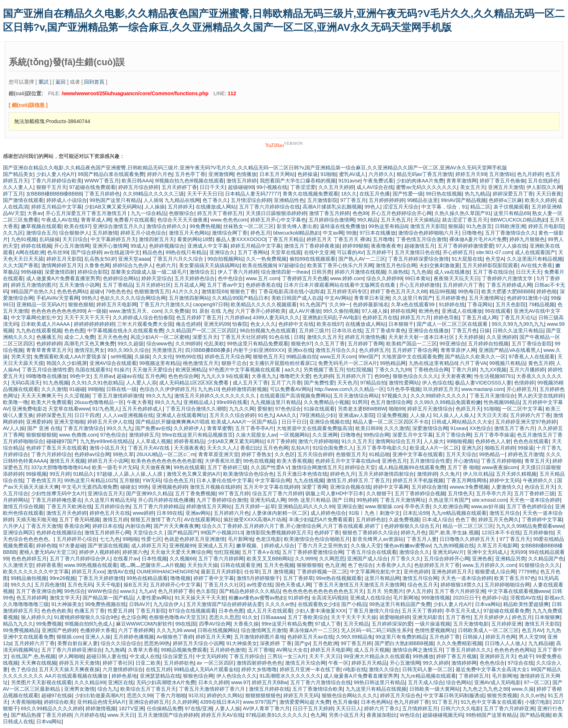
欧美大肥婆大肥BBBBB (508, 291)
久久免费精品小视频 (326, 402)
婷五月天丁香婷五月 (220, 213)
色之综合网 (134, 617)
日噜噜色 (472, 233)
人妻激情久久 (506, 487)
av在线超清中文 (122, 252)
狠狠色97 (301, 344)
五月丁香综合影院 (532, 344)
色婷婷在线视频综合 (59, 533)
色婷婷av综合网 (92, 454)
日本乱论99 (416, 513)
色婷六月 (166, 265)
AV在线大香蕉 (537, 265)
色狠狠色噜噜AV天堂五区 (177, 617)
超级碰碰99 (241, 187)
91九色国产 (313, 304)
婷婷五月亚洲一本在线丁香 (310, 669)
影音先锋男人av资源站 (378, 539)
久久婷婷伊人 (189, 428)
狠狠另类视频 (502, 695)
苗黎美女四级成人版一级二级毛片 (149, 272)
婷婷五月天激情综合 (430, 409)
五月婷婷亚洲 (506, 624)
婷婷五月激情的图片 (34, 285)
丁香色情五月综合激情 (421, 239)
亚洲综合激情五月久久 (118, 226)
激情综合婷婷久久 (167, 226)
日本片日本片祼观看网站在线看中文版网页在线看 (340, 285)
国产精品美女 (18, 174)
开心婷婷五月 (458, 252)
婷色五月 (260, 233)
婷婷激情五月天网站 (209, 506)
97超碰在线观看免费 (506, 611)
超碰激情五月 (419, 246)
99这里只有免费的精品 (401, 637)
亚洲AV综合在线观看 (113, 363)
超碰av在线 (130, 376)
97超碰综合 (292, 265)
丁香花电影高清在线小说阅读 (291, 291)
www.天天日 (121, 715)
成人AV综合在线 (375, 187)
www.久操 (523, 689)
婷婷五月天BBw (270, 682)
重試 (43, 82)
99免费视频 (49, 624)
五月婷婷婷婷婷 (387, 200)
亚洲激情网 (221, 174)
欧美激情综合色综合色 (248, 474)
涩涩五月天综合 (401, 207)
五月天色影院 (511, 304)
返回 (60, 82)
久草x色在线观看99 (413, 304)
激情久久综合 (384, 669)
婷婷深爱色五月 (54, 415)
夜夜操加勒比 (382, 715)
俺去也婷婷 (188, 324)
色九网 (318, 715)
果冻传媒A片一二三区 (314, 630)
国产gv (302, 643)
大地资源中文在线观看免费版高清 (314, 428)
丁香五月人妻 (422, 539)
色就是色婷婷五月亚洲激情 (195, 539)
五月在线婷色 (543, 181)
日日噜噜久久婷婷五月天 (468, 539)
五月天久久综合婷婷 (232, 415)
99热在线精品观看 (147, 578)
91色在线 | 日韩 (286, 337)
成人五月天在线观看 (270, 611)
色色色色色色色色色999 (58, 311)
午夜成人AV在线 (60, 220)
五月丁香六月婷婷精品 (158, 506)
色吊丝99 (58, 252)
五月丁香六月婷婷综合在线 (270, 207)
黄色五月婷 (541, 363)
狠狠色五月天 (268, 357)
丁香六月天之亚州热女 (323, 546)
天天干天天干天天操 (354, 617)
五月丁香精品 (118, 285)
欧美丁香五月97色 (515, 578)
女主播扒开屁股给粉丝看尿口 (282, 363)
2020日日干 (466, 598)
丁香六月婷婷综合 (51, 454)
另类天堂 (21, 357)
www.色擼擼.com (78, 435)
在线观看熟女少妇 (318, 604)
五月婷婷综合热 (112, 506)
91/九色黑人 (106, 409)
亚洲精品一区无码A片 (41, 304)
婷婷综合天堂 (360, 467)
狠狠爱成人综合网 (495, 572)
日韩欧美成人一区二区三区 (488, 630)
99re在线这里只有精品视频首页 (197, 435)
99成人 (138, 246)
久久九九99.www (176, 630)
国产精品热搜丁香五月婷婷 (41, 715)
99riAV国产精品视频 (463, 200)
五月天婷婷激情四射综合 (386, 474)
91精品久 (84, 474)
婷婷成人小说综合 (67, 200)
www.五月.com (263, 278)
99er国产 (368, 357)
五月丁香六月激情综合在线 (321, 682)
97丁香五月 (353, 200)
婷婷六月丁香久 (382, 708)
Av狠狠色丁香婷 (175, 637)
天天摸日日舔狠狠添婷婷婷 (276, 213)
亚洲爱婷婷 (39, 422)
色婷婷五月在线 (380, 317)
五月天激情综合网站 (356, 396)
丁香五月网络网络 (467, 480)
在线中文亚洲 (319, 252)
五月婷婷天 (180, 207)
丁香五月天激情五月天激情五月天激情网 (359, 585)
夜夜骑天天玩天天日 (456, 278)
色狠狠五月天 (351, 454)
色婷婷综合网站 (121, 278)
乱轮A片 (300, 448)
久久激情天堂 (18, 565)
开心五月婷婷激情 (419, 285)
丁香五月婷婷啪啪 (501, 461)
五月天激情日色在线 (417, 252)
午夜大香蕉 (139, 402)
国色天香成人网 (293, 585)
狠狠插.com (70, 637)
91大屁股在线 (467, 259)
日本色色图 (231, 611)
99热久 (89, 298)
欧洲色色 (429, 311)
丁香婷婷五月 (474, 676)
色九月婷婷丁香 (176, 591)
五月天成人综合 (426, 682)
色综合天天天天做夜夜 (183, 220)
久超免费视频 (404, 519)
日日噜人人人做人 (505, 643)
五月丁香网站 (253, 252)
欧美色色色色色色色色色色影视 (167, 461)
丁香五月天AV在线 (150, 448)
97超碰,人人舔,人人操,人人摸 (130, 474)
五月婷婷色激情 (227, 650)
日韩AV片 (140, 604)
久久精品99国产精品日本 (240, 298)
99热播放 (423, 656)
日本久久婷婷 (213, 682)
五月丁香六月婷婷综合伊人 (80, 559)
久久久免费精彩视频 (459, 643)
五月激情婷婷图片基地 (259, 637)
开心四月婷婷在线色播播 (166, 500)
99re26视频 (63, 578)
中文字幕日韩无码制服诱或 (454, 695)
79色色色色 (118, 291)
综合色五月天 (423, 585)
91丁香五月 (445, 702)
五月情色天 (460, 493)
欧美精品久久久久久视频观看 (264, 304)
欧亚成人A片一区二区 (434, 448)
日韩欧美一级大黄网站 (435, 689)
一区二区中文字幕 (522, 409)
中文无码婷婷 (211, 656)
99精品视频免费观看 (184, 650)
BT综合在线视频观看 (192, 611)
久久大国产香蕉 (21, 265)
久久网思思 (332, 559)
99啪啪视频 (460, 441)
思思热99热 (157, 643)
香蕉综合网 (77, 526)
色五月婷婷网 (32, 598)
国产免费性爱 (319, 383)
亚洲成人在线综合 (370, 598)
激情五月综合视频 (23, 506)
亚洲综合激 (350, 506)
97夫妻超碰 (72, 546)
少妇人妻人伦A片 (56, 174)
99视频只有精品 (507, 363)
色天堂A (495, 259)
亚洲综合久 (222, 252)
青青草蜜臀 (220, 428)
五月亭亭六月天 (494, 493)
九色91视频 (24, 239)
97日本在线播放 (377, 233)
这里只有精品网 (382, 578)
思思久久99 (140, 695)
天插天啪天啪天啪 (36, 519)
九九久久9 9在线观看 (225, 376)
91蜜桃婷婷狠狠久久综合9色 (86, 617)
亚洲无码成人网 (268, 500)
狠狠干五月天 (51, 187)
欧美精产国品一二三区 (412, 344)
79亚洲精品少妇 (318, 415)
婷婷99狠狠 (355, 246)
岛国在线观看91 (93, 370)
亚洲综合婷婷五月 (149, 702)
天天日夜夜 (549, 194)
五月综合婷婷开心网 (447, 559)
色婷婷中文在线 (296, 324)
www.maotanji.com (482, 389)
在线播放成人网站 (216, 207)
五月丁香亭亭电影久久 (382, 448)
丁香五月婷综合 (247, 656)
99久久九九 (159, 396)
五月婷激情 (105, 233)
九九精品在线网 (182, 200)
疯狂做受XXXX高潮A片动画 (255, 519)
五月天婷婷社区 (153, 285)
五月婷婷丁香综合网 (415, 350)
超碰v (96, 291)
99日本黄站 (418, 278)
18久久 (349, 194)
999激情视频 (436, 598)
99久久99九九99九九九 (518, 324)
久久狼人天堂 (366, 546)
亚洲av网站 (198, 513)
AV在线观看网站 (202, 519)
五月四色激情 (50, 585)
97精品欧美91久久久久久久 (277, 715)
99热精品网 (393, 363)
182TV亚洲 (131, 708)
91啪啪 (329, 174)
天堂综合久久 (149, 533)
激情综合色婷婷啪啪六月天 (429, 233)
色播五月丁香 (89, 611)
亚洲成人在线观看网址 (181, 415)
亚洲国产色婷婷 (59, 630)
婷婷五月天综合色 (400, 695)
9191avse (349, 181)
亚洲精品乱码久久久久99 (306, 506)
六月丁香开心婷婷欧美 (260, 311)
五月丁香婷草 (298, 578)
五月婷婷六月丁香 (463, 285)
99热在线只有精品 (186, 252)
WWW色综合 (103, 591)
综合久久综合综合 (121, 643)
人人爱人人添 (141, 383)
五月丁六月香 (286, 383)
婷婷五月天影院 (64, 259)
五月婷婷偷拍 (538, 533)
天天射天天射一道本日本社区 (422, 337)
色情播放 (246, 174)
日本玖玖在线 (347, 331)
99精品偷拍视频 (29, 578)
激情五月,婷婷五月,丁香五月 (358, 480)
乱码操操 (50, 239)
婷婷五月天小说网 (108, 461)
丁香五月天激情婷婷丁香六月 (213, 689)
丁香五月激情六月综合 (374, 611)
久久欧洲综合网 (451, 506)
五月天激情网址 (486, 298)
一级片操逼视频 (433, 624)
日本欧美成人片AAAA (46, 324)
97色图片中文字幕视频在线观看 (245, 370)
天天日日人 (348, 708)
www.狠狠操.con (384, 506)
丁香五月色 (464, 331)
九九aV (147, 591)
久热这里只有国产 (449, 500)
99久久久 (21, 585)
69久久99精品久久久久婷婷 (52, 708)
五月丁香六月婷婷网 (221, 559)
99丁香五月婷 (234, 493)
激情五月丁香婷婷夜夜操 (312, 246)
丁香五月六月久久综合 (179, 259)
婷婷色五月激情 (526, 454)
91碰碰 (77, 389)
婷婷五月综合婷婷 (138, 187)
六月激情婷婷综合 (123, 669)
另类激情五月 (167, 350)
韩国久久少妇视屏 (67, 363)
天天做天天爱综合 (153, 370)
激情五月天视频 (67, 461)
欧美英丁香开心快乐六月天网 (340, 265)
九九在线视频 (309, 480)
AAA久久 (287, 415)
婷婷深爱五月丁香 (513, 194)
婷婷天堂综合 (156, 278)
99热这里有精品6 (388, 226)
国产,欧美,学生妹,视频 (454, 533)
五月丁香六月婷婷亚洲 (460, 591)
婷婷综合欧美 (59, 702)
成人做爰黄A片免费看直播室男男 (63, 278)
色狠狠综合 (181, 213)
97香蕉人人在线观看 (532, 357)
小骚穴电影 (538, 702)
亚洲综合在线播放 (429, 331)
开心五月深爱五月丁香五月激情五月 (87, 213)
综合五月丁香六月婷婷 (277, 493)
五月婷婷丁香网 (366, 344)
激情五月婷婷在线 (269, 689)
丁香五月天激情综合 (492, 396)
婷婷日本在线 (108, 526)
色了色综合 (360, 565)
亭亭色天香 (417, 506)
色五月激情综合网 (391, 402)
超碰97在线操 (57, 695)
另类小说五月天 (346, 715)
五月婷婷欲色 (179, 663)
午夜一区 (338, 663)
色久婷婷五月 (374, 350)
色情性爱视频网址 (435, 630)
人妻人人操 (227, 708)
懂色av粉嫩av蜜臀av (407, 546)
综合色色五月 (179, 480)
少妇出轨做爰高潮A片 (99, 695)
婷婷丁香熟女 (256, 454)
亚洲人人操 (98, 637)
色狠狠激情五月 (152, 291)
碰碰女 (128, 487)
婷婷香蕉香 (49, 565)
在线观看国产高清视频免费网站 (295, 396)
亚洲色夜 (482, 559)
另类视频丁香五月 (323, 370)
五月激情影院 (322, 200)
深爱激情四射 (60, 272)
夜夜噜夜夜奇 (386, 246)
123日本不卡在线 (501, 533)
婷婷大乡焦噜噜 (259, 669)
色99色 (382, 376)
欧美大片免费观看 (51, 402)
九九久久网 (242, 409)
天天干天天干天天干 (87, 317)
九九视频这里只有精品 (276, 402)
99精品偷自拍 (302, 357)
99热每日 (468, 291)
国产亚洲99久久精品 (149, 493)
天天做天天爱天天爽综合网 (181, 552)
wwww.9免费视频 (469, 487)
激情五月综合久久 (336, 350)
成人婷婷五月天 (149, 546)
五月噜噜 (383, 239)
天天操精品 (426, 220)
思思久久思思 (224, 617)
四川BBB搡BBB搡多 (208, 350)
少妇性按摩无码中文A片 (58, 493)
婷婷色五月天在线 (110, 513)
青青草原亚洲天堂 (218, 454)
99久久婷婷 (436, 663)
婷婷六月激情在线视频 (360, 272)
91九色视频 (56, 383)
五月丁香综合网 (453, 435)
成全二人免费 (79, 337)
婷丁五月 (13, 194)
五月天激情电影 (471, 624)
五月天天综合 (461, 454)
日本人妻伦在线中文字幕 (224, 480)
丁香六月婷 (464, 370)
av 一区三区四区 (215, 663)
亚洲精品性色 (289, 200)
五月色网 (155, 376)
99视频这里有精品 (160, 363)
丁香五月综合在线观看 (371, 552)
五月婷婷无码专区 (347, 291)
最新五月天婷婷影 (221, 572)
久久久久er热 (280, 604)
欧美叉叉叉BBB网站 (270, 559)
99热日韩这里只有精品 (380, 682)
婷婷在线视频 (36, 246)
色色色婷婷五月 (29, 559)
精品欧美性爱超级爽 (526, 604)
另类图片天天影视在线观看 (41, 682)
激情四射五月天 (156, 239)
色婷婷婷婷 (49, 344)
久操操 (142, 357)
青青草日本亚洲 (372, 298)
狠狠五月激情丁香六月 (156, 519)
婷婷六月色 (160, 174)
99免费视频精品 (21, 630)
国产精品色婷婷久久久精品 (250, 591)
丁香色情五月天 (44, 480)
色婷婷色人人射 (493, 441)
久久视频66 (183, 559)
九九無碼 (115, 650)
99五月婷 (60, 474)
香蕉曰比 (250, 448)
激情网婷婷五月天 (62, 265)
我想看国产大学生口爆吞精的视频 (298, 181)
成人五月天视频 (372, 650)
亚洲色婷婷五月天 (452, 572)
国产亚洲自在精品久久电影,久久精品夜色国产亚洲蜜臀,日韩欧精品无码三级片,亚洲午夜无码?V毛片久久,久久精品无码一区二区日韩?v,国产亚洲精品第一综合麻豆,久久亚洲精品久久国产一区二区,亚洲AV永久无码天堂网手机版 (255, 168)
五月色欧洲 (325, 643)
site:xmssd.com (489, 500)
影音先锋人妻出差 (297, 226)
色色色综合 (492, 663)
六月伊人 (13, 526)
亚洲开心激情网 (110, 246)
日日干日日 (294, 422)
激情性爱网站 (404, 383)
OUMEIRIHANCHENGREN (167, 572)
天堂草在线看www (69, 409)
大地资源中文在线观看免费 (412, 357)
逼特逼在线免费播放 (343, 226)
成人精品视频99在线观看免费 (412, 467)
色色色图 (74, 331)
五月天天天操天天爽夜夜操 (69, 669)
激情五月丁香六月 (514, 428)
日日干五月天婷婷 (313, 708)
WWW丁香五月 (102, 181)
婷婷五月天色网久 (498, 519)
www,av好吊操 (487, 506)
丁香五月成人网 (479, 317)
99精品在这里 (423, 200)
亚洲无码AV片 (448, 552)
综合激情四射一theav (285, 272)
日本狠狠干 (401, 324)
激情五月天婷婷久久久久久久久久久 (216, 396)
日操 (485, 331)
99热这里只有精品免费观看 (258, 344)
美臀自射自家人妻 (78, 643)
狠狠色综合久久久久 (415, 376)
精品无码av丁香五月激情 (425, 174)
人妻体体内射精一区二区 (280, 513)
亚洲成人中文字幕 (208, 246)
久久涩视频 (77, 396)
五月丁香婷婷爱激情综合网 (313, 552)
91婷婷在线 (452, 304)
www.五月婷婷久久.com (489, 565)
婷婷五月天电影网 (117, 304)
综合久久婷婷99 (384, 278)
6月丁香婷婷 (281, 441)
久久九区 (13, 233)
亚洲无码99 (217, 324)
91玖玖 (196, 695)
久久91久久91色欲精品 (97, 383)
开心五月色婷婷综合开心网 (401, 213)
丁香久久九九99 (393, 370)
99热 (143, 487)
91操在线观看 (319, 409)
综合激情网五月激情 (264, 630)
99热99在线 (189, 357)
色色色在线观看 (531, 441)
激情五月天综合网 (305, 663)
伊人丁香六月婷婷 (238, 272)
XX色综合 (481, 428)
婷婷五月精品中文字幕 (57, 207)
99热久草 (123, 454)
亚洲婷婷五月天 (497, 656)
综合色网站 (459, 682)
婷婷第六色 (135, 552)
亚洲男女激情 (79, 689)
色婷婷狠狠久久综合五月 (412, 526)
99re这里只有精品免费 (287, 624)
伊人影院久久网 (544, 187)
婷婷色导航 (446, 317)
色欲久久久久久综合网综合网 (133, 298)
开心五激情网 (405, 663)
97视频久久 (395, 396)
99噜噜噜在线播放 (47, 376)
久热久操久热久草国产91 (463, 213)
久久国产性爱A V (270, 467)
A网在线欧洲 (30, 252)
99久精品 (368, 220)
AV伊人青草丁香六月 (267, 708)
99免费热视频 (205, 226)
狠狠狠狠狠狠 (41, 435)
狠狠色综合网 (198, 676)
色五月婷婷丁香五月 (199, 317)
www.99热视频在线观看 (91, 565)
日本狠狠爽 (547, 617)
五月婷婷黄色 (451, 298)
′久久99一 (339, 304)
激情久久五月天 (325, 337)
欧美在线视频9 (259, 265)
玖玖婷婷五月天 (441, 389)
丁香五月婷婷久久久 (468, 650)
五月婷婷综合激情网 (331, 220)
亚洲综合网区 (18, 533)
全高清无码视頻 (329, 598)
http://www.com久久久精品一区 (349, 389)
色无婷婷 (323, 376)
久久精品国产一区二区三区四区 (201, 331)
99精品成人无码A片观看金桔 (206, 669)
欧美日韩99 (368, 428)
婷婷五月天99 (471, 174)
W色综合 (410, 715)
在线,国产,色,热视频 (33, 656)
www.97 (240, 682)
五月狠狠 (129, 480)
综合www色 (159, 344)
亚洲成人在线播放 (462, 311)
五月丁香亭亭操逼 (494, 435)
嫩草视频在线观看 (41, 226)
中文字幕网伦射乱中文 (36, 317)
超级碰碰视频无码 (443, 715)
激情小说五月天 (107, 448)
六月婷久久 (381, 174)
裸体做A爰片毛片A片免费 (478, 239)
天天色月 (347, 383)
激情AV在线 (121, 572)
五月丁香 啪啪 (463, 467)
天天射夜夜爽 (456, 376)
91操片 (122, 370)
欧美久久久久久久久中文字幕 (36, 572)
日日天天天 (529, 272)
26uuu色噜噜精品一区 (99, 402)
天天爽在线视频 (39, 663)
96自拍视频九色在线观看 (268, 331)
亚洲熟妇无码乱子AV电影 (331, 317)
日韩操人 (473, 637)
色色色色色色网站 (514, 650)
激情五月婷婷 (242, 181)
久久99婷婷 (188, 344)
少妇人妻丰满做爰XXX (320, 611)
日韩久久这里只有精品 (518, 331)
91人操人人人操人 (454, 415)
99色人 (372, 207)
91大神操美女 (67, 604)
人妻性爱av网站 (154, 598)
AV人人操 (14, 428)
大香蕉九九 (264, 376)
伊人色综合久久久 (237, 676)
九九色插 (421, 272)
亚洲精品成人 (199, 402)
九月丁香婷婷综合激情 (222, 500)
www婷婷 (143, 513)
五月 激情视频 (278, 572)
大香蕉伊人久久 (394, 565)
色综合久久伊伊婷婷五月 (167, 389)
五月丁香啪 (261, 650)
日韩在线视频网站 (218, 630)
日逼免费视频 (392, 415)
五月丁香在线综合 (493, 272)
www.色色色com (229, 220)
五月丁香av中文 (225, 285)
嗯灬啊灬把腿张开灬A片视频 (152, 565)
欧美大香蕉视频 (295, 461)
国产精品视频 (535, 715)
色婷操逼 (308, 174)
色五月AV (532, 630)
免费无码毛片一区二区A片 (348, 363)
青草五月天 (537, 461)
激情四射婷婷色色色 (259, 663)
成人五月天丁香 (250, 383)
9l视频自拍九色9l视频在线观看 (189, 181)
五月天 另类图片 (385, 591)
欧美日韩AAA (137, 181)
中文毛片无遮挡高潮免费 (89, 487)
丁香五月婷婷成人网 (509, 285)
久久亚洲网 (325, 435)
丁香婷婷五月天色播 (305, 278)
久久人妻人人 (18, 187)
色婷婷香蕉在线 (263, 285)
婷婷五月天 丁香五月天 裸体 (338, 239)
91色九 (266, 415)
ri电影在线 (355, 669)
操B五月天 (135, 585)
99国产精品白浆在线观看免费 (111, 174)
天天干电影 (108, 585)
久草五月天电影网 (497, 546)
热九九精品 (477, 194)
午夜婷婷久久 (539, 480)
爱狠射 (265, 409)
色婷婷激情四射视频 (244, 389)
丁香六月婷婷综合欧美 (57, 181)
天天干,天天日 (325, 656)
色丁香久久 (215, 200)
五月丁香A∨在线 (261, 552)
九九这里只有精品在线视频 (376, 689)
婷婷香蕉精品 (189, 441)
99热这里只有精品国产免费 (400, 604)
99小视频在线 (272, 187)
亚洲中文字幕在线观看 (418, 454)
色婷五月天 (468, 409)
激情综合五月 (41, 233)
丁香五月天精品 (286, 239)
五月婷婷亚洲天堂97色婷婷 (526, 422)
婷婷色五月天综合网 (227, 357)
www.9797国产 (260, 702)
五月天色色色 (113, 337)
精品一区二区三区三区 (468, 526)
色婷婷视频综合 (167, 246)
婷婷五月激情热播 (365, 337)
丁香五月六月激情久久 (165, 304)
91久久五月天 (357, 441)
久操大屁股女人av (256, 435)
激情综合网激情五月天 (317, 467)
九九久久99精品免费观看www (530, 526)
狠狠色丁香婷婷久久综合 (370, 533)
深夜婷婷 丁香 (276, 643)
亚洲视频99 (182, 546)
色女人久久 (263, 324)
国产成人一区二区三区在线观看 (453, 324)
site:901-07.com (494, 252)
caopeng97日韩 (211, 304)
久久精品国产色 (546, 559)
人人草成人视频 (153, 441)
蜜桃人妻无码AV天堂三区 (48, 552)
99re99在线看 (232, 402)
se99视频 (121, 357)
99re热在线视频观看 (339, 578)
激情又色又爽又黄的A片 (194, 474)
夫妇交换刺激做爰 (439, 265)
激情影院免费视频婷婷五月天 (279, 533)
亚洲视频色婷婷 (170, 487)
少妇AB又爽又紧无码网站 (113, 207)
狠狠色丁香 (243, 291)
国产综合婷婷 (86, 252)
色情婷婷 (524, 383)
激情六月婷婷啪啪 (318, 441)
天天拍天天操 (202, 565)
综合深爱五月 (178, 656)
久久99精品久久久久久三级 (154, 194)
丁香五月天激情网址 (403, 500)
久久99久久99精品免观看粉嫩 (448, 402)
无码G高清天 (26, 383)
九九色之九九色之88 (486, 689)
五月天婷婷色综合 (195, 278)
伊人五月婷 (419, 591)
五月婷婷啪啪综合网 (507, 585)
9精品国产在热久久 (33, 291)
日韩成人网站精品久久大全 (462, 422)
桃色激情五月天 (201, 363)
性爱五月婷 (120, 611)
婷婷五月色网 (501, 637)
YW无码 (152, 480)
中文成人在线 (145, 656)
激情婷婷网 (464, 663)
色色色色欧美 (57, 611)
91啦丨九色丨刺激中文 (375, 513)
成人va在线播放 (452, 272)
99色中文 (80, 376)
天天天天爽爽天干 (41, 396)
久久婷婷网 (185, 702)
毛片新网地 (241, 539)
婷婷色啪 (547, 291)
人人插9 (153, 200)
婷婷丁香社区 (118, 663)
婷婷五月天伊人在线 (110, 422)
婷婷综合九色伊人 (133, 265)
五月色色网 (276, 448)
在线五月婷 (158, 669)
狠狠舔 (456, 226)
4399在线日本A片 (220, 702)
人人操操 (155, 207)
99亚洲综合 (452, 344)
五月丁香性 (458, 617)
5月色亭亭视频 (404, 389)
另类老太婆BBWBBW (362, 409)
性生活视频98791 (494, 376)
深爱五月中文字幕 (413, 435)
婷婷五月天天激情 (79, 663)
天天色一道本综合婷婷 (535, 500)
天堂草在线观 (286, 252)
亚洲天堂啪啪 (69, 422)
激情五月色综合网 (396, 265)
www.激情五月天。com (135, 311)
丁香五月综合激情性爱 (47, 370)
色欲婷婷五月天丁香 (437, 565)
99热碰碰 (32, 272)
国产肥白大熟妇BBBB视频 (404, 643)
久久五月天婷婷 (336, 187)
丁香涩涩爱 (303, 187)
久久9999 (306, 559)
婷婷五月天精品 (369, 663)
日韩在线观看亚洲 (241, 565)
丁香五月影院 (151, 611)
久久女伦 (163, 357)
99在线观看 (498, 311)
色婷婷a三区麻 (505, 200)
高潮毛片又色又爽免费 (89, 344)
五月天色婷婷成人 (142, 409)
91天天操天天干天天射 (200, 598)
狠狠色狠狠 (81, 304)
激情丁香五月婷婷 (329, 213)
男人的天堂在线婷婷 (540, 396)
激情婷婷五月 (144, 435)
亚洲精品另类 (510, 559)
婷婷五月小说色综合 (143, 233)
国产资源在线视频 (108, 546)
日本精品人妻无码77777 (252, 194)
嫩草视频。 (249, 546)
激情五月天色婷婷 (67, 513)
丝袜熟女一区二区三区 (248, 226)
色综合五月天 (540, 487)
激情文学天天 (65, 598)
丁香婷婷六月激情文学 (508, 278)
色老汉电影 (268, 539)
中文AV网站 (338, 298)
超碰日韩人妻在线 (106, 656)
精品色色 (153, 252)
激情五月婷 (115, 519)
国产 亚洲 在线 (44, 428)
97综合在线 (521, 663)
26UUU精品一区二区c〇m (166, 454)
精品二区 (480, 207)
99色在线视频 (259, 461)
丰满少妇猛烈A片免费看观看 (321, 519)
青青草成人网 (96, 220)
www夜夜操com (500, 467)
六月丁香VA (473, 363)
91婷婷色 (298, 598)
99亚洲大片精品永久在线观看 (377, 656)
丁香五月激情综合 (83, 428)
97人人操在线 (511, 246)
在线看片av (126, 559)
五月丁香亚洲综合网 (39, 591)
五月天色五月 (396, 220)
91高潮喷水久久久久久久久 (290, 676)
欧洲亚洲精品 (191, 370)
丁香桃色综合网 (431, 370)
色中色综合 (230, 278)
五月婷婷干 (379, 252)
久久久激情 (54, 389)
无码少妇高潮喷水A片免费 (166, 682)
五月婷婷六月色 (231, 513)
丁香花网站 (480, 304)
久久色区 (285, 454)
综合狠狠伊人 (74, 233)
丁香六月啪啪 (171, 695)
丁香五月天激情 (44, 526)
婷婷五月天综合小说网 (198, 643)
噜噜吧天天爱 (295, 376)
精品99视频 (442, 291)
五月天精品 (356, 624)
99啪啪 (96, 389)
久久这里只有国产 (413, 298)
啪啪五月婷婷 (500, 448)
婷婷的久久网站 (225, 695)
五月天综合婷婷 (315, 454)
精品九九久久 (18, 624)
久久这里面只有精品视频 (535, 259)
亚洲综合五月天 (105, 493)
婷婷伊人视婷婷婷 (99, 552)
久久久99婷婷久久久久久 (439, 396)
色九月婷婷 (530, 174)
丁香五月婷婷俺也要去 (57, 500)
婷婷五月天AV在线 (222, 715)
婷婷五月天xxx (88, 572)
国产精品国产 (183, 533)
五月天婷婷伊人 (491, 617)
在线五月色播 (375, 194)
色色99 (360, 213)
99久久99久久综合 (128, 350)
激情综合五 (202, 272)
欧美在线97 (77, 226)
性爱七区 (151, 539)
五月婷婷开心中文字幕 (175, 585)
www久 (128, 591)
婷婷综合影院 (93, 272)
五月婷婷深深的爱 (392, 624)
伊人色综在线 (437, 383)
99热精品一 (492, 454)
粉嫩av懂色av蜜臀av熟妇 (257, 598)
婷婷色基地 (124, 676)
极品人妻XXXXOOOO (241, 239)
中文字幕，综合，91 (444, 207)
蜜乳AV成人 (352, 174)
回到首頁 (94, 82)
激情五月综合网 (420, 578)
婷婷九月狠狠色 (527, 239)
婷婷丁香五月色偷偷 (502, 181)
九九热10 (208, 389)
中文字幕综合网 (273, 480)
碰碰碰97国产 (62, 441)
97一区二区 (537, 682)
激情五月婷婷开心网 (107, 533)
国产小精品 (354, 604)
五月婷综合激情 (429, 487)
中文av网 (333, 233)
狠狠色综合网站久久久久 (350, 695)
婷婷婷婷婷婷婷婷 (94, 324)
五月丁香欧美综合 (308, 617)
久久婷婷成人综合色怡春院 (143, 317)
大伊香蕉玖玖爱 (222, 461)
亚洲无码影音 (427, 617)
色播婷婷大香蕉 (98, 630)
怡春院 (240, 324)
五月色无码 (80, 585)
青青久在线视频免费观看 (310, 194)
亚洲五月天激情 (506, 187)
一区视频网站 (295, 435)
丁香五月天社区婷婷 (243, 337)
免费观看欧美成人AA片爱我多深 (71, 357)
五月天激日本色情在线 (302, 474)
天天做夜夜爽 (155, 467)
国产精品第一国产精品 (108, 598)
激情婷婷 (427, 474)
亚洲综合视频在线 (330, 422)
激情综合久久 (414, 552)
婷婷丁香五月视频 (456, 656)
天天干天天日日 (205, 194)
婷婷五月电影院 (546, 226)
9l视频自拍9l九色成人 (89, 624)
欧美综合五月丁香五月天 (148, 689)
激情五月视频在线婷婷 (215, 487)
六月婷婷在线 (89, 715)
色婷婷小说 (494, 598)
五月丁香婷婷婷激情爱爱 (465, 246)
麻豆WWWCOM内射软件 (144, 624)
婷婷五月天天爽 (213, 637)
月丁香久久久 (406, 559)
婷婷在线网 (403, 311)
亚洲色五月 (394, 461)
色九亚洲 (335, 565)
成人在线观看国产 (535, 252)
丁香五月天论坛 (518, 317)
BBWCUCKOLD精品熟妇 (519, 220)
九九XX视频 (493, 370)
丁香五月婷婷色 (102, 194)
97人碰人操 (375, 311)
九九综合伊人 (168, 604)
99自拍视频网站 (225, 259)
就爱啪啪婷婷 (394, 617)
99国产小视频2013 (222, 533)
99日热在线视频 (444, 194)
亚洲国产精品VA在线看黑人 (510, 350)
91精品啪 (379, 454)
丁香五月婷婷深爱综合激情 (418, 259)
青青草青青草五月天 (49, 350)
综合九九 (108, 689)
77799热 (528, 572)
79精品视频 (542, 304)
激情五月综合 (505, 513)
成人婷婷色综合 (328, 513)
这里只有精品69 (511, 213)
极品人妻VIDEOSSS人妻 (483, 383)
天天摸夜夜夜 (189, 448)
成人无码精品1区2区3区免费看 (194, 383)
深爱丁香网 (314, 487)
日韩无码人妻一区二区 (427, 669)
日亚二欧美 (148, 663)
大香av (35, 213)
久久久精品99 (90, 682)
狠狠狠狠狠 (309, 565)
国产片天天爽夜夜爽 (176, 526)
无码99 (518, 552)
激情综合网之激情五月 (418, 650)
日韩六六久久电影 (461, 708)
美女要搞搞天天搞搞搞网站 (209, 265)
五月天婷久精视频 (516, 474)
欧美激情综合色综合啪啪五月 (317, 539)
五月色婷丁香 (444, 637)
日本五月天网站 (277, 174)
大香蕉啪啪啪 (26, 702)
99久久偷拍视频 (341, 311)
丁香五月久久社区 (224, 585)
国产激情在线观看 (23, 200)
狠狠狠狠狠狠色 (263, 695)
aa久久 (292, 370)
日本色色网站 (376, 702)
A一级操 (97, 311)
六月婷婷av (237, 317)
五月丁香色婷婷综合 (529, 506)
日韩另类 (322, 272)
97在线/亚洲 (198, 708)
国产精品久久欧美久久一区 (475, 357)
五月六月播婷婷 (527, 370)
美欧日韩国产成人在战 (297, 298)
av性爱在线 (260, 585)
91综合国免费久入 (333, 448)
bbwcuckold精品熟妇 (296, 233)
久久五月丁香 (330, 344)
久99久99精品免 (354, 637)
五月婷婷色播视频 (134, 637)
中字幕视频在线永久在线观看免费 (125, 331)
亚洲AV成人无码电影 (498, 682)
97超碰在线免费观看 (92, 187)
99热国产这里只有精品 (115, 200)
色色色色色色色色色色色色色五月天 (323, 591)
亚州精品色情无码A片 (102, 702)
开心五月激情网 (72, 246)
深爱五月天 (205, 337)
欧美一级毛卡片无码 (115, 467)
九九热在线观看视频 (39, 331)
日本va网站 (488, 604)
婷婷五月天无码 (301, 695)
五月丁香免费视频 (195, 493)
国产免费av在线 (153, 428)
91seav (458, 428)
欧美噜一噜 (16, 402)
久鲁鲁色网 (97, 265)
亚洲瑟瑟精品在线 (160, 676)
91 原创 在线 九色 (212, 311)
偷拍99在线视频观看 (313, 259)
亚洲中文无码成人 (487, 552)
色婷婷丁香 (327, 533)
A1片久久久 (186, 291)
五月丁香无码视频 (79, 519)
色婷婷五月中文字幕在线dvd (347, 461)
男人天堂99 (532, 637)
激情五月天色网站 (189, 233)
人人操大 (434, 441)
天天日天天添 (492, 415)
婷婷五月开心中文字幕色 (278, 220)
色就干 (526, 656)
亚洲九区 (472, 448)
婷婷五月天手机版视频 (418, 480)
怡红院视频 (359, 370)
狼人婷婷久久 (36, 617)
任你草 (252, 572)
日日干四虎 (87, 415)
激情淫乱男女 (89, 350)
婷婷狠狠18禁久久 (461, 585)
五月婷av (104, 376)
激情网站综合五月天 (398, 441)
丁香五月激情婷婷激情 (118, 396)
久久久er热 (532, 695)
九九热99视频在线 (454, 546)
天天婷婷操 (471, 337)
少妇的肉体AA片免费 (420, 181)
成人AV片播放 (305, 311)
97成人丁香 (328, 624)
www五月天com (338, 357)
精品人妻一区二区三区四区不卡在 (391, 422)
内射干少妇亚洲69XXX (259, 350)
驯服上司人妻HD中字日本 (334, 493)
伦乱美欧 (214, 344)
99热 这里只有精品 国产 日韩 (321, 500)
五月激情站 (502, 174)
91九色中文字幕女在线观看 (492, 702)
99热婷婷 (367, 500)
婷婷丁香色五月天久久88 (398, 291)
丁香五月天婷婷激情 (101, 578)
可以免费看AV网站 (291, 389)
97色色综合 (288, 409)
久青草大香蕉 (143, 650)
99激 (351, 233)
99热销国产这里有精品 (492, 715)
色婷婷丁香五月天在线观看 (57, 448)
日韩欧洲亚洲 (510, 226)
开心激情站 (466, 461)
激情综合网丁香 (230, 233)
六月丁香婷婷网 (136, 630)
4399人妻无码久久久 (276, 317)
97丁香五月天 (515, 539)
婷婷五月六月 (415, 317)
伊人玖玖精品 (478, 474)
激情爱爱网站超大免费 (305, 702)
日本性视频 (154, 559)
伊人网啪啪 (71, 656)
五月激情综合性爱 (430, 461)
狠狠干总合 (234, 363)
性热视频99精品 (502, 402)
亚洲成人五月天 (216, 546)
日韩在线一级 (121, 389)
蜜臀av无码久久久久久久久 (427, 187)
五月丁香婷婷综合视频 (420, 493)
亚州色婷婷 (416, 572)
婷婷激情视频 (101, 708)
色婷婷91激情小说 (527, 298)
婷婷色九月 (343, 474)
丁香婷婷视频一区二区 (322, 572)
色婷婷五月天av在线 (310, 637)
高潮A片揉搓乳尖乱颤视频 (332, 207)
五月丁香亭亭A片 (254, 428)
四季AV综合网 (215, 624)
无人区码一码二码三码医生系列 (376, 630)
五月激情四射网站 (189, 298)
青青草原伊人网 (458, 350)
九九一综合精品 (149, 213)
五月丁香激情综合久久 (510, 233)
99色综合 (75, 591)
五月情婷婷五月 (420, 708)
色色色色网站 (72, 291)
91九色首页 (479, 226)
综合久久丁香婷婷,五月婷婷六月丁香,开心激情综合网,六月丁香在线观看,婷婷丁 (291, 526)
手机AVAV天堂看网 (58, 298)
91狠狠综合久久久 (539, 565)
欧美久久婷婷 (540, 200)
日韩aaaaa (273, 617)
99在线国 (186, 624)
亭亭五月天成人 (463, 611)
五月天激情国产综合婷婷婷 (168, 715)
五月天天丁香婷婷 (422, 611)
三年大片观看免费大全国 (145, 324)
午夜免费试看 (378, 181)
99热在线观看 (189, 467)
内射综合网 (138, 526)
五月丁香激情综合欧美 (318, 689)
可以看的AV (350, 252)
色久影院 (206, 591)
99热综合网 (377, 435)
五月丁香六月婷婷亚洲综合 (72, 650)
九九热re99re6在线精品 (106, 441)
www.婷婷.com (347, 278)
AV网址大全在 (292, 650)
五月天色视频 (279, 565)
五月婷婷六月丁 (354, 376)
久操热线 (398, 272)
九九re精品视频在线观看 (459, 513)
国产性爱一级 (408, 194)
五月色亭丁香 (190, 174)
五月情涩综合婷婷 (251, 200)
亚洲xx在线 (300, 350)
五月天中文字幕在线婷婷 (271, 487)
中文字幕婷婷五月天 (113, 239)
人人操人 (420, 415)
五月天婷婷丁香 (179, 187)
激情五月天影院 (428, 226)
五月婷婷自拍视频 (488, 344)
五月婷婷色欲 (371, 519)
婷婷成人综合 (279, 546)
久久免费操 (177, 311)
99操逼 (526, 448)
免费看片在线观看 (134, 220)
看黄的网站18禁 (195, 239)
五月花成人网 (189, 285)
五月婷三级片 (314, 331)
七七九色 (110, 539)
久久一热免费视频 (266, 259)
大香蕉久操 (246, 624)
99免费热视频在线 (106, 604)
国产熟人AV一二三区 (362, 259)
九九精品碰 (541, 643)
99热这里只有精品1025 (90, 480)
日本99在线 (170, 513)
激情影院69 (214, 291)
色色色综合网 (183, 376)
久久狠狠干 (379, 493)
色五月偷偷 (345, 702)
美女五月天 (473, 187)
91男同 (360, 402)
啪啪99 (397, 409)
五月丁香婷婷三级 (227, 467)
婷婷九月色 (413, 533)
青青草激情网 (461, 181)
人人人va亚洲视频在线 (128, 415)
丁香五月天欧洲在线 (69, 506)
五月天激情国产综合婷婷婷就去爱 (224, 604)
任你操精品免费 (164, 708)
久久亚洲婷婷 (502, 337)
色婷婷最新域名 (371, 304)
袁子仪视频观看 (511, 207)
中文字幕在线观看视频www (519, 591)
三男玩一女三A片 (287, 656)
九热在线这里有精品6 (433, 363)
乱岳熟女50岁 (100, 259)
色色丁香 (465, 519)
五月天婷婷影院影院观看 (490, 265)
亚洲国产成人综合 (367, 559)
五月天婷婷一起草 (255, 506)
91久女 (250, 617)
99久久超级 (131, 344)
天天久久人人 (222, 448)
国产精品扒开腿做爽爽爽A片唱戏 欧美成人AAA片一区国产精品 (207, 422)
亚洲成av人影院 (356, 415)
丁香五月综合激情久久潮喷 (196, 409)
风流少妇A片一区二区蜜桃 (160, 337)
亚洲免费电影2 (29, 409)
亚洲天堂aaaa (134, 259)
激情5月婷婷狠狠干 (258, 578)
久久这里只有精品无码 (110, 500)
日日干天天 (212, 187)
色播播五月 (49, 337)
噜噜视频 (180, 578)
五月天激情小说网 (79, 285)
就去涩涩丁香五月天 (465, 220)
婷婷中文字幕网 (391, 487)
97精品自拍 (373, 383)
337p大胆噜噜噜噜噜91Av (60, 467)
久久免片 (450, 474)
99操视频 (37, 474)
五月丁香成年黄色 (385, 331)
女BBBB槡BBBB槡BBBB (54, 194)
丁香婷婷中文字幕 (542, 519)
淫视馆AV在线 (526, 598)
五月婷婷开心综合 (77, 539)
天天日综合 (75, 239)
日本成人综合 (437, 519)
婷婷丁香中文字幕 (214, 578)
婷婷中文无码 (505, 480)
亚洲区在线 (121, 682)
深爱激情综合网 (430, 428)
